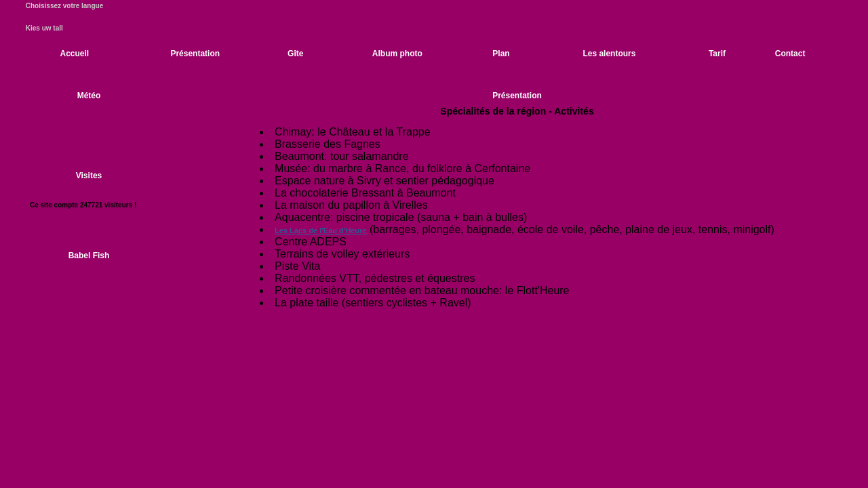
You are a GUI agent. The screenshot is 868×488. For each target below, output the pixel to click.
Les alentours (609, 54)
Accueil (74, 54)
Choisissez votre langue (63, 6)
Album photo (397, 54)
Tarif (717, 54)
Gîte (295, 54)
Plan (501, 54)
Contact (790, 54)
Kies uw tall (43, 28)
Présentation (195, 54)
